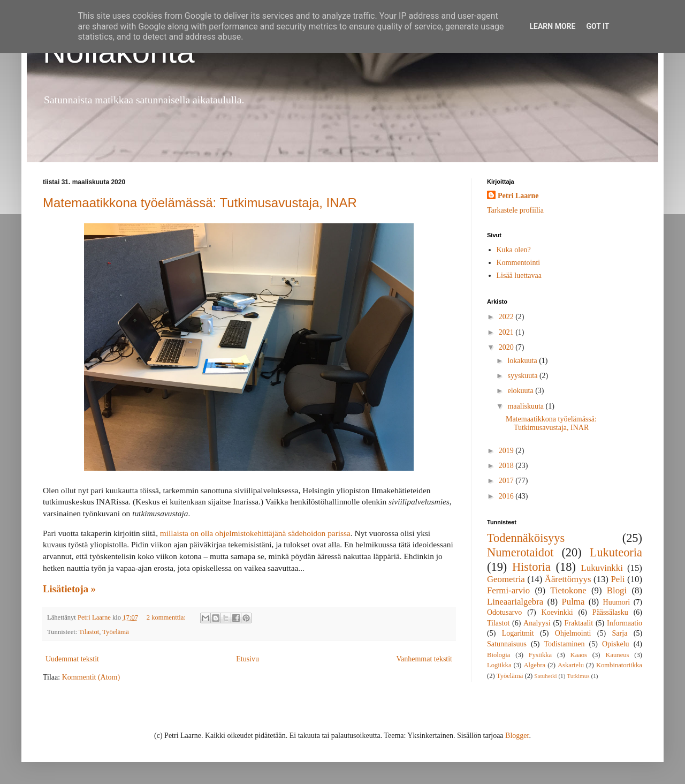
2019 (507, 451)
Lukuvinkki (602, 568)
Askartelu (571, 665)
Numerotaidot (520, 552)
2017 (507, 481)
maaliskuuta (526, 406)
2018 (507, 466)
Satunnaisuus (507, 644)
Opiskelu (616, 644)
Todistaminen (564, 644)
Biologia (498, 655)
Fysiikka (540, 655)
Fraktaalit (579, 623)
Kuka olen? (514, 250)
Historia (531, 567)
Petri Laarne (518, 196)
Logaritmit (518, 633)
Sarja (620, 633)
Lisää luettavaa (519, 276)
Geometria (506, 579)
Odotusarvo (504, 612)
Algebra (534, 665)
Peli (618, 579)
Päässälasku (610, 612)
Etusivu (248, 659)
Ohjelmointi (573, 633)
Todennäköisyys (526, 538)
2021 (507, 332)
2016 (507, 496)
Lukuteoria (616, 552)
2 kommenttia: (167, 617)
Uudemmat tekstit (72, 659)
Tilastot (89, 632)
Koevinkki (557, 612)
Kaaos (579, 655)
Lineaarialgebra (515, 602)
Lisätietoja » (69, 589)
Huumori (617, 602)
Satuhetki (545, 676)
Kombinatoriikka (619, 665)
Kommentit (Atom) (91, 677)
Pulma (573, 602)
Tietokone (568, 590)
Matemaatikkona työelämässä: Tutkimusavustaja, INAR (200, 203)
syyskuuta (523, 376)
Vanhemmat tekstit (424, 659)
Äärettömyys (568, 579)
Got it (598, 26)
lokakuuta (523, 361)
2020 (507, 347)
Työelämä (115, 632)
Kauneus (617, 655)
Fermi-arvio (508, 590)
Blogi (617, 590)
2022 (507, 317)
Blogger (517, 736)
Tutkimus (578, 676)
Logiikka (499, 665)
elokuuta (521, 391)
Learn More (552, 26)
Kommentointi (519, 263)
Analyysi (537, 623)
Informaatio (625, 623)
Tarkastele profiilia (515, 210)
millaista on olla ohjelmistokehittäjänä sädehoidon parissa (255, 533)
